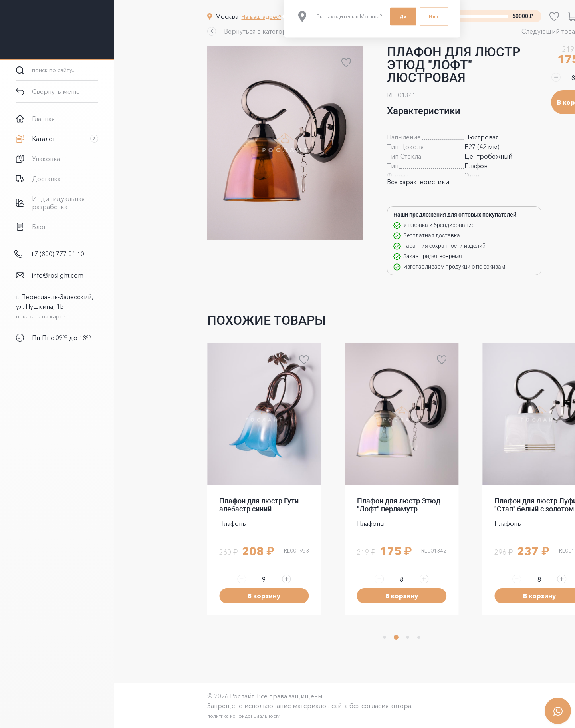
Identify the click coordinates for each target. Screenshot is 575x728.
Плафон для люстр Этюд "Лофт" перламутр (342, 505)
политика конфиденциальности (187, 716)
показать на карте (41, 316)
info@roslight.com (58, 275)
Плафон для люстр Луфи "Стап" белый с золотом (479, 505)
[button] (194, 31)
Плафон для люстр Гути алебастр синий (202, 505)
